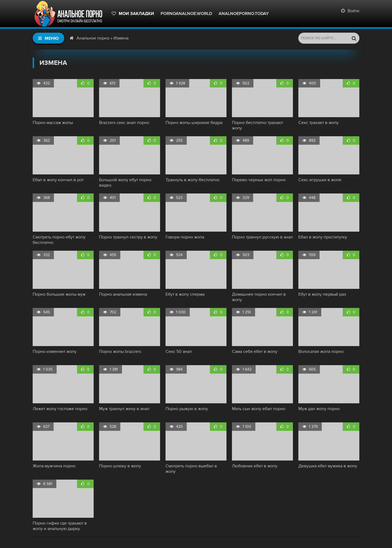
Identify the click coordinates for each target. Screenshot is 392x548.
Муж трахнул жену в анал (124, 409)
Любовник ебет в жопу (255, 466)
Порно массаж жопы (53, 123)
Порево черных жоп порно (259, 180)
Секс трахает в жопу (318, 123)
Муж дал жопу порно (319, 409)
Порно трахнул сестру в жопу (128, 237)
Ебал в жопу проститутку (323, 237)
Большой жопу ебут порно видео (125, 183)
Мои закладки (133, 14)
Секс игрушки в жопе (320, 180)
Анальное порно (93, 38)
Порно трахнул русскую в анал (262, 237)
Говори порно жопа (185, 237)
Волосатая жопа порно (321, 352)
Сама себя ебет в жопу (255, 352)
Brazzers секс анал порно (124, 123)
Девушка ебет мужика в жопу (328, 466)
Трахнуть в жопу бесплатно (192, 180)
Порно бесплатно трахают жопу (258, 125)
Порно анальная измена (123, 294)
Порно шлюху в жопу (120, 466)
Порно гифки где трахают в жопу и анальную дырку (60, 526)
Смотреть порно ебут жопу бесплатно (59, 240)
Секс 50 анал (179, 352)
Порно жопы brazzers (120, 352)
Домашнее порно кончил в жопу (259, 297)
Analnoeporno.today (244, 14)
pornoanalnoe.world (186, 14)
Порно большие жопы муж (59, 294)
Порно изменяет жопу (55, 352)
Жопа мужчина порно (54, 466)
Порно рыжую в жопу (187, 409)
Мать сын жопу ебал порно (259, 409)
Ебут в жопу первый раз (322, 294)
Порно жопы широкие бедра (194, 123)
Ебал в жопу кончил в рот (58, 180)
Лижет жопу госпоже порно (60, 409)
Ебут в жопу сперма (185, 294)
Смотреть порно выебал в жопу (191, 469)
